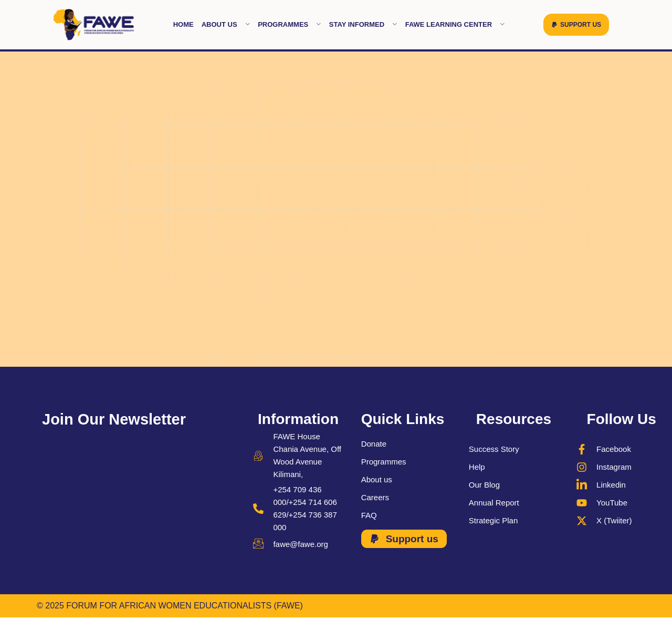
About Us (226, 24)
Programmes (290, 24)
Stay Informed (363, 24)
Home (183, 24)
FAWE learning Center (455, 24)
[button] (576, 25)
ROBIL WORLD (606, 606)
